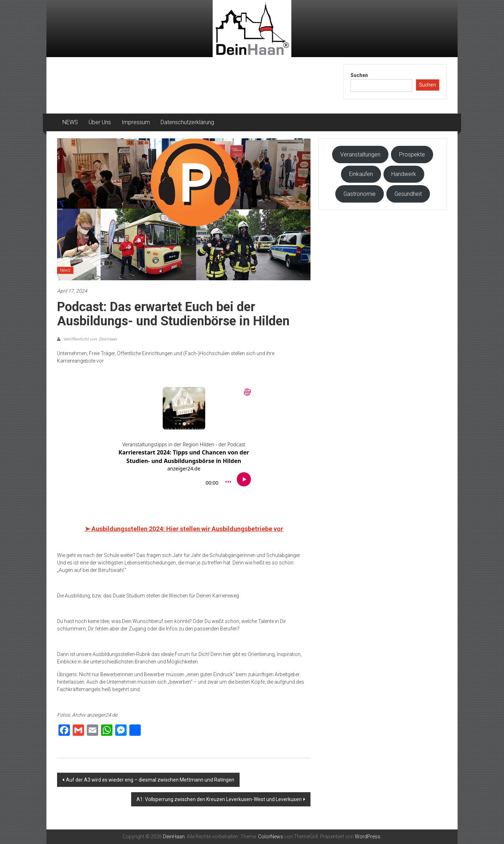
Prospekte (412, 155)
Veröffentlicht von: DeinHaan (89, 339)
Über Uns (100, 122)
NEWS (70, 122)
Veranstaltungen (360, 155)
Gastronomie (360, 194)
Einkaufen (361, 174)
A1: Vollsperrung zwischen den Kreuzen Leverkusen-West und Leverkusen (219, 799)
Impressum (136, 122)
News (65, 270)
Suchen (359, 75)
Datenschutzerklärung (187, 122)
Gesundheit (408, 194)
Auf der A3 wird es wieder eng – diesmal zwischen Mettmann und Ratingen (150, 780)
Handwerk (404, 174)
